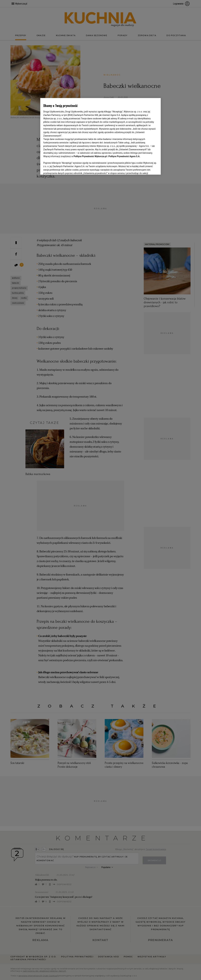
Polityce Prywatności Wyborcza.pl (90, 156)
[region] (101, 136)
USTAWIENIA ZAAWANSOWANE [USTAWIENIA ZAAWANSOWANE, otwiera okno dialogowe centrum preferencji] (64, 168)
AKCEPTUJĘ (147, 169)
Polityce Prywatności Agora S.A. (124, 156)
